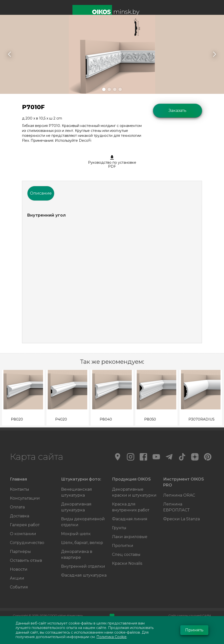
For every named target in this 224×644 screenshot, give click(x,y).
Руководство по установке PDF (112, 162)
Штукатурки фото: (81, 479)
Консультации (25, 498)
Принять (194, 630)
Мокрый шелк (76, 534)
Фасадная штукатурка (84, 575)
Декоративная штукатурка (76, 507)
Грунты (119, 528)
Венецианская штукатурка (77, 492)
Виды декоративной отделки (83, 522)
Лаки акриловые (130, 537)
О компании (23, 534)
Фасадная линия (130, 519)
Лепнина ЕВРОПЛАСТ (176, 507)
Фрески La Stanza (181, 519)
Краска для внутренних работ (131, 507)
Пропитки (123, 546)
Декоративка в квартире (77, 554)
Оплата (17, 507)
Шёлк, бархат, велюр (82, 543)
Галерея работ (25, 525)
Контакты (20, 489)
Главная (18, 479)
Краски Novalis (127, 563)
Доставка (20, 516)
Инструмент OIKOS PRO (184, 482)
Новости (19, 569)
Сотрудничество (27, 543)
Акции (17, 578)
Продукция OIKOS (131, 479)
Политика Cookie (112, 637)
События (19, 587)
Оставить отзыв (26, 560)
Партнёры (20, 552)
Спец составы (126, 554)
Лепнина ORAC (179, 495)
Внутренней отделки (83, 566)
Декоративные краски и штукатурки (134, 492)
